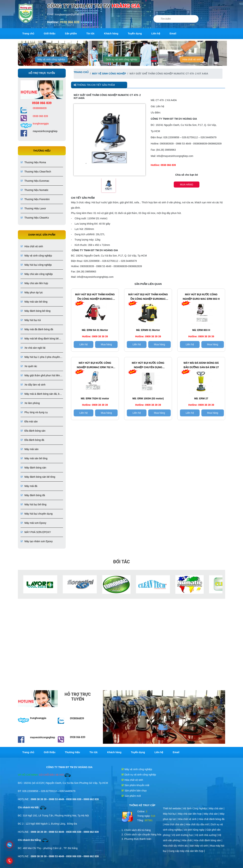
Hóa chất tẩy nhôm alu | (176, 846)
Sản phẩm (71, 34)
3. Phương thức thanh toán (136, 839)
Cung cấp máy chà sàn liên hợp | (187, 851)
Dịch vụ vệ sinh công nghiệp (121, 59)
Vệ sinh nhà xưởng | (207, 835)
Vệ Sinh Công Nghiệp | (196, 808)
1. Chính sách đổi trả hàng (136, 830)
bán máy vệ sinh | (200, 846)
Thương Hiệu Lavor (33, 208)
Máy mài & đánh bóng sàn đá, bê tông (41, 394)
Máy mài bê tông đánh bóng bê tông (40, 339)
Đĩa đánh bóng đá (32, 440)
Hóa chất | (188, 840)
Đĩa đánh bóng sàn (33, 431)
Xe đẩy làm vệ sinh (33, 385)
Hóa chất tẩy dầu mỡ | (198, 824)
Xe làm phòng (30, 403)
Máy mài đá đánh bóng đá (37, 329)
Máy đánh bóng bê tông (36, 311)
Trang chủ (28, 34)
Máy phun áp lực (32, 292)
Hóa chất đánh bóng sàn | (208, 840)
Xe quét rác (29, 366)
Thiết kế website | (173, 808)
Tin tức (91, 34)
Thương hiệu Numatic (34, 190)
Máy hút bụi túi (31, 320)
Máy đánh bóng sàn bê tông (38, 477)
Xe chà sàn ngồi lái (33, 348)
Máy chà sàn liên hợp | (191, 814)
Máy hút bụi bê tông (33, 504)
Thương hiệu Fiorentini (35, 199)
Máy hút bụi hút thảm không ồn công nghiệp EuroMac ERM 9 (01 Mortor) (148, 297)
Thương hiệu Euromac (35, 181)
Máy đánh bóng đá (33, 495)
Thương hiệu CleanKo (35, 218)
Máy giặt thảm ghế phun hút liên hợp (40, 376)
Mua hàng (187, 185)
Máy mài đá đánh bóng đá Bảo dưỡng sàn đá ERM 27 (201, 365)
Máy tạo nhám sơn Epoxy (37, 541)
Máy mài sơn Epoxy (33, 523)
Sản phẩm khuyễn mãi (135, 785)
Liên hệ (156, 34)
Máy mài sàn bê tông (34, 302)
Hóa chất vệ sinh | (188, 819)
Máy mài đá (29, 486)
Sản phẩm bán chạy (134, 791)
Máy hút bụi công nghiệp (36, 265)
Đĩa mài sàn (29, 422)
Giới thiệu (50, 34)
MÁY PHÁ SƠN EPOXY (36, 532)
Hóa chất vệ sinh (192, 59)
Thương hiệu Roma (33, 162)
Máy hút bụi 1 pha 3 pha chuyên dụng (40, 357)
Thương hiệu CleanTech (36, 172)
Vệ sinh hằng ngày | (195, 830)
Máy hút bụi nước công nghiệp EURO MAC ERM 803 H (201, 297)
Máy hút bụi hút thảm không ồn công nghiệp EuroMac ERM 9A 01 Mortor (95, 297)
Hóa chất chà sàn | (175, 824)
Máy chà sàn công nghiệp (37, 274)
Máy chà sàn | (217, 808)
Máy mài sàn (29, 449)
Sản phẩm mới (131, 796)
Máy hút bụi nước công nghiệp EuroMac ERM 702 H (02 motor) (95, 365)
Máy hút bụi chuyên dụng (37, 514)
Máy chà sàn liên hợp (34, 283)
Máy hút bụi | (170, 814)
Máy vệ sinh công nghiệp (51, 59)
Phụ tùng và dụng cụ (34, 412)
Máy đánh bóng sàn (33, 468)
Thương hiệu (72, 752)
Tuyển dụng (135, 34)
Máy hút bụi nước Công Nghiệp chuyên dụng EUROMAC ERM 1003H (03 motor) (148, 365)
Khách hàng (111, 34)
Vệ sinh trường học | (183, 835)
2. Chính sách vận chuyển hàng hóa (141, 834)
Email (173, 34)
